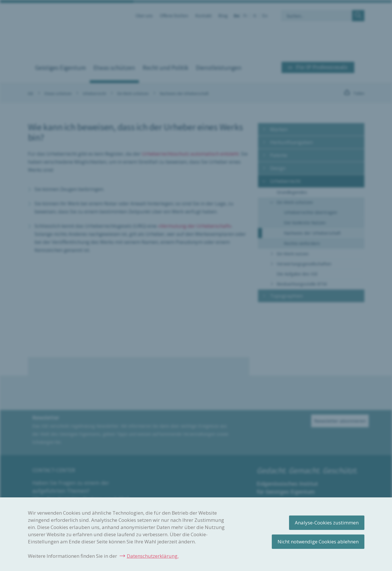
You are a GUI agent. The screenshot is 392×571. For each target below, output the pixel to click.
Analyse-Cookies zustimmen (327, 523)
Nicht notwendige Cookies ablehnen (318, 542)
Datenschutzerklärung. (153, 556)
